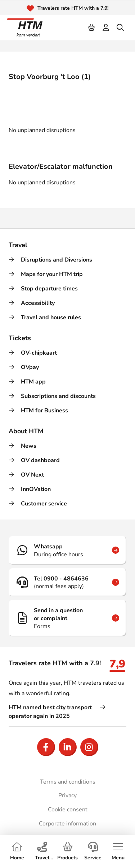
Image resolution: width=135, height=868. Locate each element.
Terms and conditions (68, 782)
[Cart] (92, 27)
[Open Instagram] (89, 747)
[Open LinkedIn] (68, 747)
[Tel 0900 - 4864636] (67, 582)
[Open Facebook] (46, 747)
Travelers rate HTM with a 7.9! (73, 8)
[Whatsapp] (67, 550)
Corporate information (67, 824)
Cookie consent (68, 810)
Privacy (67, 795)
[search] (121, 27)
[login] (106, 27)
